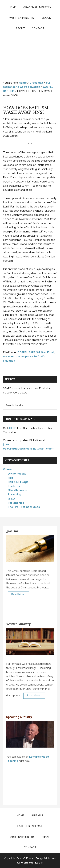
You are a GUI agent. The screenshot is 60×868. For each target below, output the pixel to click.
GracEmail (48, 352)
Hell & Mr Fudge (18, 482)
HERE (13, 428)
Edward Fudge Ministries (30, 55)
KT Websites (25, 863)
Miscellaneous (17, 490)
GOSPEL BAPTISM (29, 352)
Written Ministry (18, 624)
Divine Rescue (17, 474)
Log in (39, 863)
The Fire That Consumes (24, 507)
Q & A (11, 499)
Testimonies (16, 503)
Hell (10, 478)
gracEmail (13, 531)
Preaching (14, 494)
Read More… (18, 594)
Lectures (14, 486)
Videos (8, 469)
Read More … (34, 696)
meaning (9, 357)
